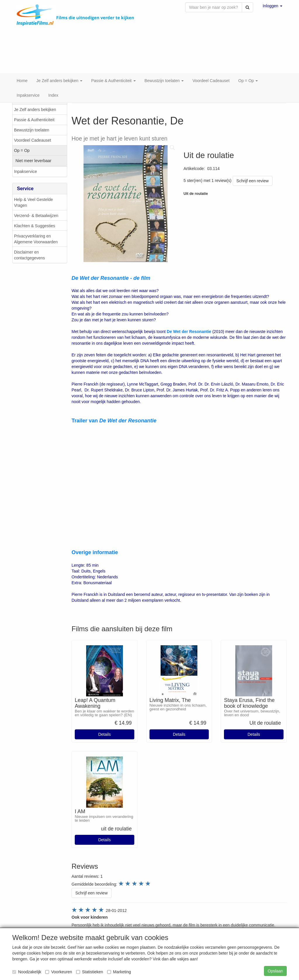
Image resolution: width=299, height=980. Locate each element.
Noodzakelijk (27, 972)
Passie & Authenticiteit (34, 106)
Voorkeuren (59, 972)
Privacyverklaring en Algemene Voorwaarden (36, 225)
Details (104, 720)
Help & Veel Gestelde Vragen (33, 188)
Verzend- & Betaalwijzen (36, 202)
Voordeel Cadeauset (33, 126)
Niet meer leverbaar (33, 147)
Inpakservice (26, 157)
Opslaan (275, 971)
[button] (272, 6)
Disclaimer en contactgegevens (29, 241)
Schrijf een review (253, 167)
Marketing (119, 972)
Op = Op (22, 136)
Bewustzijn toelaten (32, 116)
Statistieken (90, 972)
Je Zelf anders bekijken (35, 96)
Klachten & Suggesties (35, 212)
